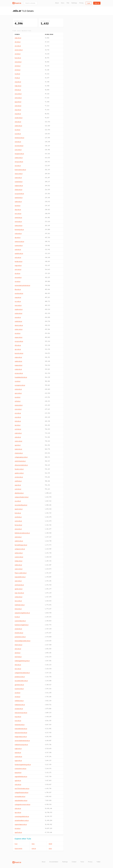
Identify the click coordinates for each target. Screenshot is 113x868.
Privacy (90, 862)
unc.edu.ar (18, 46)
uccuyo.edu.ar (19, 341)
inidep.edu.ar (19, 561)
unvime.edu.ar (19, 477)
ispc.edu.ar (18, 812)
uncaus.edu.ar (19, 373)
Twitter (98, 862)
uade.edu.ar (18, 202)
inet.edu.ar (18, 421)
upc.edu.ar (18, 349)
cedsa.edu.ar (19, 597)
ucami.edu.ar (18, 757)
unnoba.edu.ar (19, 293)
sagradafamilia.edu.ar (21, 776)
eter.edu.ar (18, 665)
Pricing (81, 3)
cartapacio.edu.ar (20, 549)
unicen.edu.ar (19, 50)
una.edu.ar (18, 317)
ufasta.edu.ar (19, 190)
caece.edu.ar (19, 569)
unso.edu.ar (18, 305)
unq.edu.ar (18, 114)
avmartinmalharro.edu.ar (22, 820)
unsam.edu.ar (19, 118)
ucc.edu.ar (18, 301)
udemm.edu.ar (19, 541)
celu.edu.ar (18, 784)
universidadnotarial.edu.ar (22, 741)
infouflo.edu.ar (19, 633)
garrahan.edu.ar (19, 685)
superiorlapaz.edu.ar (21, 824)
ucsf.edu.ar (18, 429)
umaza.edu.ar (19, 405)
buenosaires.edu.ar (20, 170)
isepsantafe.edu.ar (20, 577)
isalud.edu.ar (18, 449)
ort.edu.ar (18, 697)
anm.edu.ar (18, 649)
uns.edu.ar (18, 166)
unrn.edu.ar (18, 269)
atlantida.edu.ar (19, 493)
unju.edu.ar (18, 110)
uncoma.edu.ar (19, 146)
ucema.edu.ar (19, 245)
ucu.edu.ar (18, 501)
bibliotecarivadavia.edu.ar (22, 533)
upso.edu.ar (18, 393)
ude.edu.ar (18, 808)
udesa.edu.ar (19, 225)
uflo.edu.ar (18, 345)
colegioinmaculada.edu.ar (22, 673)
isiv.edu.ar (18, 828)
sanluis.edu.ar (19, 553)
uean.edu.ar (18, 581)
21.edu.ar (17, 78)
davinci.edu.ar (19, 325)
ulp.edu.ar (18, 237)
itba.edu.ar (18, 289)
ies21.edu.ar (18, 657)
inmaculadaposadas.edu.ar (23, 641)
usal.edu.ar (18, 249)
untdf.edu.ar (18, 481)
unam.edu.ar (18, 178)
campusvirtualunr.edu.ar (22, 497)
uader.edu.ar (18, 361)
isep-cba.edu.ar (19, 593)
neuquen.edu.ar (19, 154)
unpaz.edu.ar (19, 337)
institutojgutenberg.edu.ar (22, 661)
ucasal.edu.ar (19, 182)
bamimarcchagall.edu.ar (22, 625)
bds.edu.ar (18, 513)
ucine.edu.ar (18, 521)
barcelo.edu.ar (19, 353)
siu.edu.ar (18, 130)
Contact (74, 862)
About (57, 3)
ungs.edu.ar (18, 265)
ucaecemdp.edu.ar (20, 621)
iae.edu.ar (18, 425)
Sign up (97, 3)
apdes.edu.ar (19, 589)
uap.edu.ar (18, 485)
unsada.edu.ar (19, 709)
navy (33, 844)
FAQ (68, 3)
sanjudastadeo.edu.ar (21, 800)
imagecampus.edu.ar (21, 737)
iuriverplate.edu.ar (20, 796)
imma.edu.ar (18, 609)
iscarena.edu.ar (19, 689)
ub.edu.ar (17, 273)
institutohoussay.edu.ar (21, 745)
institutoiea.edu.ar (20, 705)
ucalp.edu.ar (18, 369)
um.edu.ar (18, 333)
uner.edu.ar (18, 106)
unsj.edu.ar (18, 82)
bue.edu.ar (18, 58)
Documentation (54, 862)
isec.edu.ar (18, 669)
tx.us (16, 844)
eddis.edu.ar (18, 565)
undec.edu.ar (19, 329)
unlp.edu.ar (18, 38)
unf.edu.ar (18, 401)
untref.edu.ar (18, 218)
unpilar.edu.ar (19, 309)
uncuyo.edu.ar (19, 162)
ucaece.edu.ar (19, 557)
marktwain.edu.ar (20, 605)
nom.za (34, 848)
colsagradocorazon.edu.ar (23, 804)
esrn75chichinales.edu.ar (22, 788)
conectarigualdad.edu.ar (22, 816)
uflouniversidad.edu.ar (21, 465)
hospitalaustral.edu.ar (21, 377)
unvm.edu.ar (18, 222)
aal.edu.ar (18, 653)
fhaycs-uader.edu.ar (21, 573)
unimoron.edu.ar (19, 241)
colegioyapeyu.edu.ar (21, 457)
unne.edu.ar (18, 98)
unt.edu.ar (18, 66)
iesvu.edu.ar (18, 601)
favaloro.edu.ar (19, 469)
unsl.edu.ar (18, 142)
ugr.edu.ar (18, 445)
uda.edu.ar (18, 437)
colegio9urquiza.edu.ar (22, 792)
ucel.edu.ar (18, 489)
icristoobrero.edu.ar (21, 768)
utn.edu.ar (18, 42)
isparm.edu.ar (19, 509)
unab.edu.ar (18, 433)
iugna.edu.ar (18, 761)
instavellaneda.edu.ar (21, 729)
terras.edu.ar (18, 525)
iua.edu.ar (18, 397)
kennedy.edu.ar (19, 229)
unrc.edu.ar (18, 214)
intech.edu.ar (19, 645)
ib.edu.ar (17, 617)
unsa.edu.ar (18, 62)
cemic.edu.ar (18, 441)
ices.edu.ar (18, 721)
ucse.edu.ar (18, 409)
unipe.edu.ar (18, 357)
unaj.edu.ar (18, 297)
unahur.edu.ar (19, 158)
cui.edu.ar (18, 381)
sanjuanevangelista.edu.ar (22, 613)
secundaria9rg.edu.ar (21, 505)
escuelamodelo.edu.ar (21, 681)
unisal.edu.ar (18, 629)
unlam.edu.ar (18, 126)
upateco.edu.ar (19, 473)
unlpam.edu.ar (19, 186)
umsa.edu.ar (18, 529)
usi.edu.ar (18, 693)
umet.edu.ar (18, 537)
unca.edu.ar (18, 277)
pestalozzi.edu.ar (20, 677)
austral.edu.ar (19, 198)
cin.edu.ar (18, 281)
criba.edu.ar (18, 233)
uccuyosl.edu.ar (19, 194)
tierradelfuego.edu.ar (21, 545)
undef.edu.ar (18, 321)
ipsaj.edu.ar (18, 772)
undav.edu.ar (19, 313)
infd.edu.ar (18, 90)
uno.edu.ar (18, 413)
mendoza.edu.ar (19, 138)
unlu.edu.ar (18, 122)
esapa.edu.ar (19, 365)
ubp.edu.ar (18, 210)
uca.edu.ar (18, 134)
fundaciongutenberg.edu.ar (23, 765)
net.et (50, 844)
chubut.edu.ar (19, 453)
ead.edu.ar (18, 753)
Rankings (74, 3)
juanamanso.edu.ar (20, 637)
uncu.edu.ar (18, 94)
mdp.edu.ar (18, 86)
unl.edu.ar (18, 70)
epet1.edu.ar (18, 832)
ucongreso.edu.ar (20, 385)
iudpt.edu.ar (18, 749)
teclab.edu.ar (19, 261)
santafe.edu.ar (19, 253)
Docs (63, 3)
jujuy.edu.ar (18, 102)
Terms (82, 862)
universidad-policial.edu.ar (22, 285)
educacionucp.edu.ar (21, 713)
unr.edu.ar (18, 54)
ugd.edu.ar (18, 780)
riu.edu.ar (17, 74)
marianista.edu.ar (20, 725)
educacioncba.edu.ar (21, 733)
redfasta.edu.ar (19, 701)
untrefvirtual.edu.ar (20, 461)
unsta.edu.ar (18, 389)
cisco (50, 848)
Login (89, 3)
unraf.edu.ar (18, 517)
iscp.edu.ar (18, 717)
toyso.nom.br (19, 848)
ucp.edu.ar (18, 417)
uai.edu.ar (18, 206)
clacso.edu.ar (19, 174)
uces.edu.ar (18, 150)
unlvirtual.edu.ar (19, 585)
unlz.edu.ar (18, 257)
